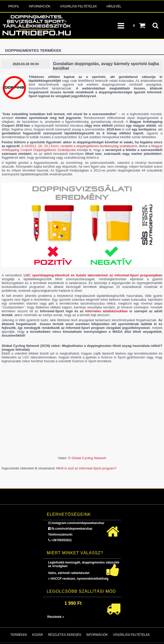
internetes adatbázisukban (106, 311)
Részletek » (56, 617)
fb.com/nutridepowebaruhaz (72, 529)
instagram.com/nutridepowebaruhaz (78, 523)
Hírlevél (114, 6)
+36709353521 (61, 540)
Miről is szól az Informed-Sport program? (86, 468)
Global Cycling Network (89, 458)
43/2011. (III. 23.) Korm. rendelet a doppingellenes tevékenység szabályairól (81, 146)
